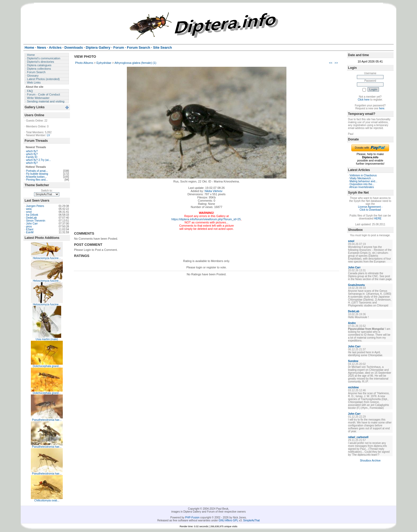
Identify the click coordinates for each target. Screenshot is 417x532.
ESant (30, 229)
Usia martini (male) (47, 339)
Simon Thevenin (36, 221)
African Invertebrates (362, 187)
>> (336, 63)
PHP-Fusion (192, 518)
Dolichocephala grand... (47, 366)
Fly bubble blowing (37, 174)
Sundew (353, 361)
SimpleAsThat (251, 520)
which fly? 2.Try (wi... (38, 160)
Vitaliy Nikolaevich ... (362, 178)
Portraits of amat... (37, 171)
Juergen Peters (35, 206)
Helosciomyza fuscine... (47, 258)
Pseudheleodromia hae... (47, 420)
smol (29, 212)
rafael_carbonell (358, 437)
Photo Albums (84, 63)
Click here (364, 100)
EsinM (30, 232)
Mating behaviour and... (363, 181)
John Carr (32, 224)
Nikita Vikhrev (213, 191)
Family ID (32, 157)
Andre (352, 323)
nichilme (354, 387)
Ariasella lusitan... (36, 177)
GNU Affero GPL (228, 520)
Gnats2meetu (356, 285)
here (382, 108)
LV (48, 135)
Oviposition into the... (362, 184)
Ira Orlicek (32, 215)
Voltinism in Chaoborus (363, 175)
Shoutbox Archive (370, 461)
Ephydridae (104, 63)
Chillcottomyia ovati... (47, 500)
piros (29, 226)
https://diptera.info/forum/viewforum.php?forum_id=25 (206, 219)
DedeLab (32, 218)
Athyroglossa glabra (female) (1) (135, 63)
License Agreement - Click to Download (370, 208)
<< (331, 63)
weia (29, 209)
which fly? (32, 151)
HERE (378, 219)
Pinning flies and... (37, 180)
